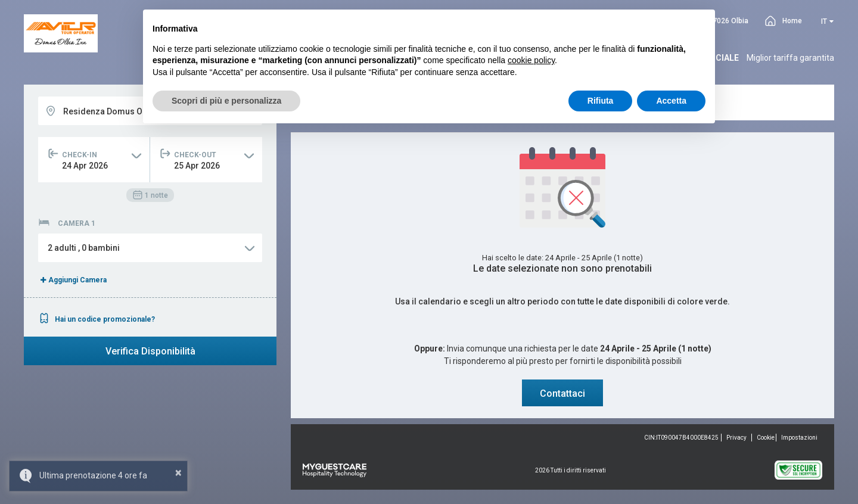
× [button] (178, 472)
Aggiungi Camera (72, 280)
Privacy (736, 438)
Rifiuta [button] (601, 101)
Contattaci (562, 393)
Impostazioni (799, 438)
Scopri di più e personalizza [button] (226, 101)
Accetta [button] (671, 101)
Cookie (766, 438)
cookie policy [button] (531, 60)
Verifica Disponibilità (150, 351)
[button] (150, 248)
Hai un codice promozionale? (97, 319)
